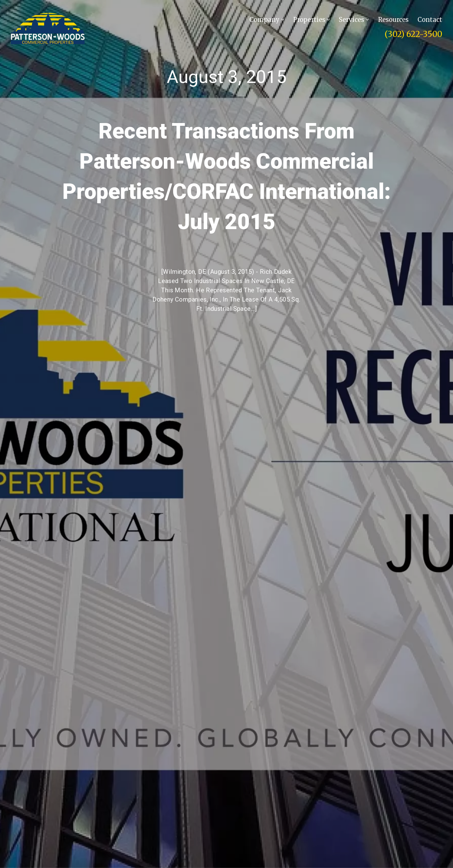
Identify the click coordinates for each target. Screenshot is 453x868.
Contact (430, 20)
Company (267, 20)
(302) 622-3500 (413, 34)
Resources (393, 20)
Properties (312, 20)
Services (354, 20)
